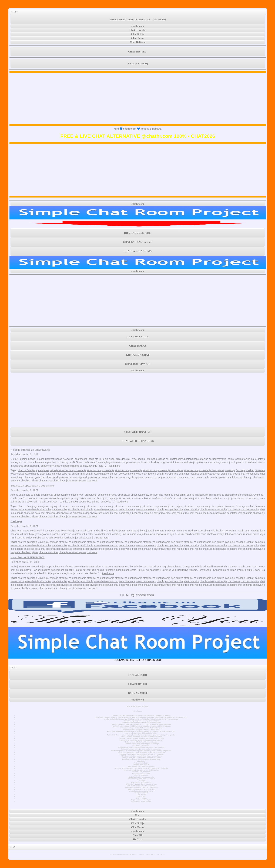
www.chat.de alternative (38, 474)
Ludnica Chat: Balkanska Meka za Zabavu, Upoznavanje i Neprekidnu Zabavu (141, 716)
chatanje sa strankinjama (73, 481)
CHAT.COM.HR (138, 684)
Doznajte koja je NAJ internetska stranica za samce (141, 758)
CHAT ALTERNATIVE (138, 432)
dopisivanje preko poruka (99, 477)
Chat (138, 815)
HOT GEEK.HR (138, 675)
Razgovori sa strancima (141, 774)
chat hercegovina (250, 474)
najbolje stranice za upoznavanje (68, 470)
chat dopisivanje (123, 477)
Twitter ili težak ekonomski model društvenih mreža (141, 723)
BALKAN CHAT (138, 693)
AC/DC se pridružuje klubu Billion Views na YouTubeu (141, 756)
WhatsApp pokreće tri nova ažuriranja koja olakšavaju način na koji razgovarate (141, 751)
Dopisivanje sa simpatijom (141, 800)
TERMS (161, 855)
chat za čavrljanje (28, 470)
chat (174, 477)
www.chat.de (17, 474)
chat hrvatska (207, 474)
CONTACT (141, 855)
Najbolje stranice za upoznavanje (30, 450)
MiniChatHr (141, 761)
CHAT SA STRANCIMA (138, 251)
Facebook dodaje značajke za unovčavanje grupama (141, 749)
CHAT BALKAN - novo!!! (138, 242)
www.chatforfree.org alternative (141, 791)
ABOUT (132, 855)
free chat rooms (193, 477)
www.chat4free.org (146, 474)
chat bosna (234, 474)
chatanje (248, 477)
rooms (180, 477)
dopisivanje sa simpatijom (70, 477)
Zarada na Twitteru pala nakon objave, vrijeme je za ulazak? (141, 754)
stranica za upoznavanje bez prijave (163, 470)
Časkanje (16, 521)
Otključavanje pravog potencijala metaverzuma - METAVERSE (141, 747)
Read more (114, 466)
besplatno (221, 477)
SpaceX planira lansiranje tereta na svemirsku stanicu (141, 737)
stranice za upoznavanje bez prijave (204, 470)
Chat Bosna (141, 795)
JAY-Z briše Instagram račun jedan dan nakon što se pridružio (141, 752)
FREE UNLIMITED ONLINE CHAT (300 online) (138, 19)
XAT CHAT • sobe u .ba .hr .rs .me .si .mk (141, 784)
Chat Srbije (138, 34)
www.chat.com (127, 474)
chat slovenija (48, 477)
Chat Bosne (138, 38)
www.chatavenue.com (106, 474)
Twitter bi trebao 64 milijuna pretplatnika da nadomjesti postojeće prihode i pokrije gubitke (141, 735)
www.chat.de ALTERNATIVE (28, 557)
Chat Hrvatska (141, 798)
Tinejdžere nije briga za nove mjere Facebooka (141, 721)
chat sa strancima (49, 481)
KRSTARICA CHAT (138, 355)
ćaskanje (230, 470)
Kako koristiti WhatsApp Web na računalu (141, 742)
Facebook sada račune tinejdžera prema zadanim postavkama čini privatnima (141, 726)
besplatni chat (234, 477)
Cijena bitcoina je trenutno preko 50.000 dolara (141, 770)
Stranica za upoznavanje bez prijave (32, 486)
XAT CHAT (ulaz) (138, 64)
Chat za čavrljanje (141, 775)
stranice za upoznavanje (129, 470)
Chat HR (138, 835)
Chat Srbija (141, 796)
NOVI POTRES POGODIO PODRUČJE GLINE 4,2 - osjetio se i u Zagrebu (141, 768)
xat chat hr (74, 474)
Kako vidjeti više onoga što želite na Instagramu (141, 730)
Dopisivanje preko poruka (141, 802)
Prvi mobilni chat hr (141, 763)
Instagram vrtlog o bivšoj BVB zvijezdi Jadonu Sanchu (141, 728)
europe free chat (174, 474)
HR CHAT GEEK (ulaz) (138, 233)
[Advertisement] (138, 98)
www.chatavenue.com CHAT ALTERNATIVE (141, 788)
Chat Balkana (138, 42)
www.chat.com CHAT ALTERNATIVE (141, 789)
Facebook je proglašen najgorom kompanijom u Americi (141, 740)
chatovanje (259, 477)
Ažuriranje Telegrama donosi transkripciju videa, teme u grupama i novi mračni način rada (141, 731)
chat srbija (221, 474)
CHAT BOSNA (138, 346)
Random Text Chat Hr (141, 765)
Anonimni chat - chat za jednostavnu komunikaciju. (141, 759)
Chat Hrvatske (138, 30)
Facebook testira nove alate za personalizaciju (141, 744)
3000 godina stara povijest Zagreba (141, 767)
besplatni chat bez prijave (24, 481)
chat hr (161, 474)
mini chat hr (87, 474)
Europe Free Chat (141, 793)
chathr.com (138, 26)
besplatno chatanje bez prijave (149, 477)
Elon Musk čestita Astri (141, 745)
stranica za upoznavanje (100, 470)
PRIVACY (151, 855)
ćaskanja (241, 470)
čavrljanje (43, 470)
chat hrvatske (192, 474)
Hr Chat (138, 839)
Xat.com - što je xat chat (141, 772)
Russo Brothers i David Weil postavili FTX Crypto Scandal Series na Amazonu (141, 724)
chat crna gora (32, 477)
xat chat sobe (60, 474)
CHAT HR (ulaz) (138, 52)
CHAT (14, 12)
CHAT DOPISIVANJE (138, 364)
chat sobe (92, 481)
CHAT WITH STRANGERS (138, 441)
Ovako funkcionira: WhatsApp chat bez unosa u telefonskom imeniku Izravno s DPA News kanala (141, 719)
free (169, 477)
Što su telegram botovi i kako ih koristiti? (141, 733)
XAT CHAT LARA (138, 337)
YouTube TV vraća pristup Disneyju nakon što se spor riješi (141, 738)
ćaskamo (260, 470)
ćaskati (250, 470)
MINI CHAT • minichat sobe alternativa (141, 786)
